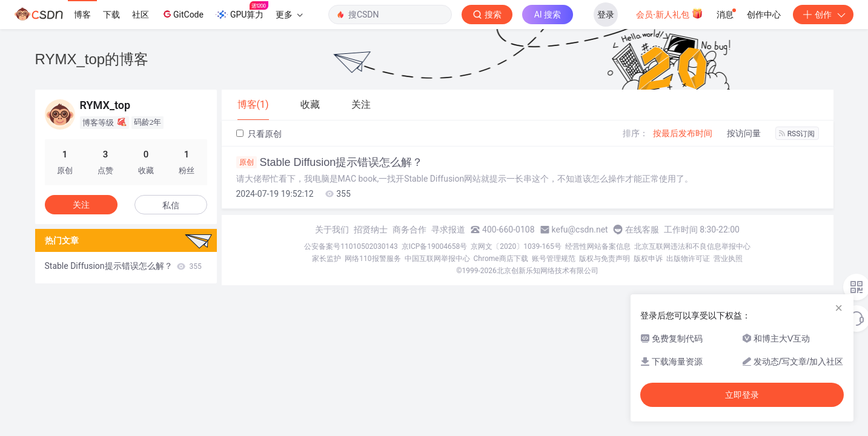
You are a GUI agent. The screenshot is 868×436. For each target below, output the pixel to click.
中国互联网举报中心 (437, 259)
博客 (82, 15)
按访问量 (744, 133)
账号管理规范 (554, 259)
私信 (171, 205)
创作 (823, 15)
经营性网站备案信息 (598, 246)
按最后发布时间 (683, 133)
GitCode (182, 14)
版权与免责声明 (605, 259)
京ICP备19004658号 (435, 246)
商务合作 (409, 230)
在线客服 (642, 230)
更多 (289, 15)
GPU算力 (242, 11)
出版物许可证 (688, 259)
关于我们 (332, 230)
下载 (111, 15)
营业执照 (728, 259)
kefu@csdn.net (580, 230)
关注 (81, 205)
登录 (606, 15)
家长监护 (326, 259)
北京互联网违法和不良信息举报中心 (692, 246)
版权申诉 (648, 259)
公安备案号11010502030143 (351, 246)
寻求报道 (448, 230)
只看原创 (259, 134)
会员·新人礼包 (670, 13)
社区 (141, 15)
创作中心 (764, 15)
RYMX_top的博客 (92, 59)
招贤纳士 (371, 230)
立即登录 (742, 395)
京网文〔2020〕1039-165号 (516, 246)
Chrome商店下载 (501, 259)
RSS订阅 (797, 134)
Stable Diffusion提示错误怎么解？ (330, 162)
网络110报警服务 (373, 259)
